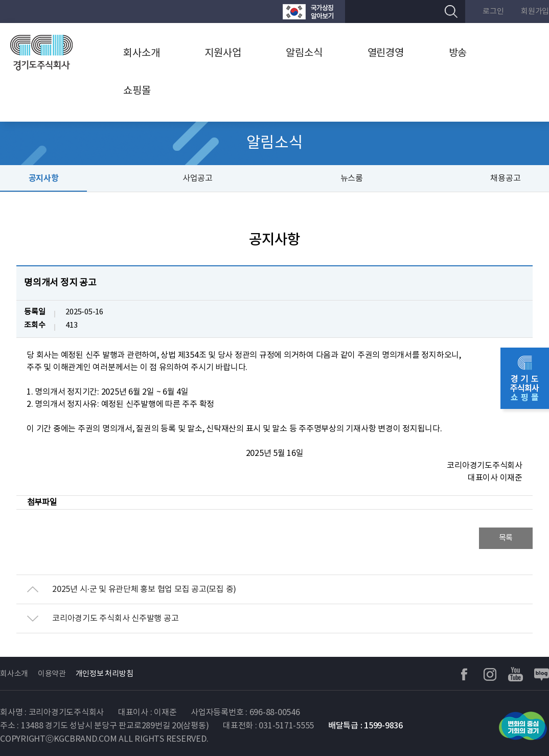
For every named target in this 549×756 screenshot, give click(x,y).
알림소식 (304, 53)
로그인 (493, 12)
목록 (506, 538)
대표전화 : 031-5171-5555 (268, 726)
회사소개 (141, 53)
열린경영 (386, 53)
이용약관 (52, 674)
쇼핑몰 (137, 91)
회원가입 (535, 12)
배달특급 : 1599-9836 (365, 726)
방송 (458, 53)
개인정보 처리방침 (105, 674)
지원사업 (223, 53)
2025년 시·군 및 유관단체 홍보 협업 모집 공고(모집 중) (144, 589)
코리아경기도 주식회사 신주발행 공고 (115, 618)
